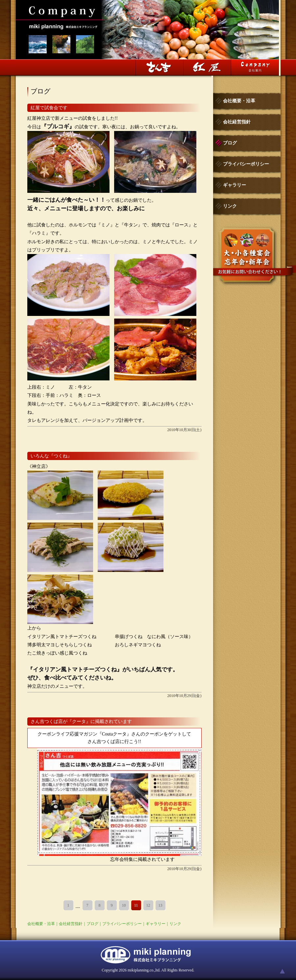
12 (148, 905)
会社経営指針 (71, 924)
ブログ (92, 924)
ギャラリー (156, 924)
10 (124, 905)
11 (136, 905)
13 (160, 905)
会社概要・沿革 (41, 924)
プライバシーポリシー (122, 924)
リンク (175, 924)
